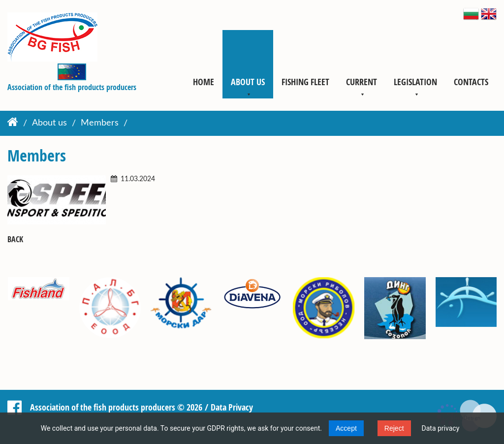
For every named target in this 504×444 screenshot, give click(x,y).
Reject (394, 428)
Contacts (471, 82)
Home (204, 82)
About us (248, 82)
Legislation (415, 82)
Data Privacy (232, 407)
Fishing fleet (305, 82)
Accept (346, 428)
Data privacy (441, 428)
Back (15, 239)
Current (362, 82)
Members (100, 124)
